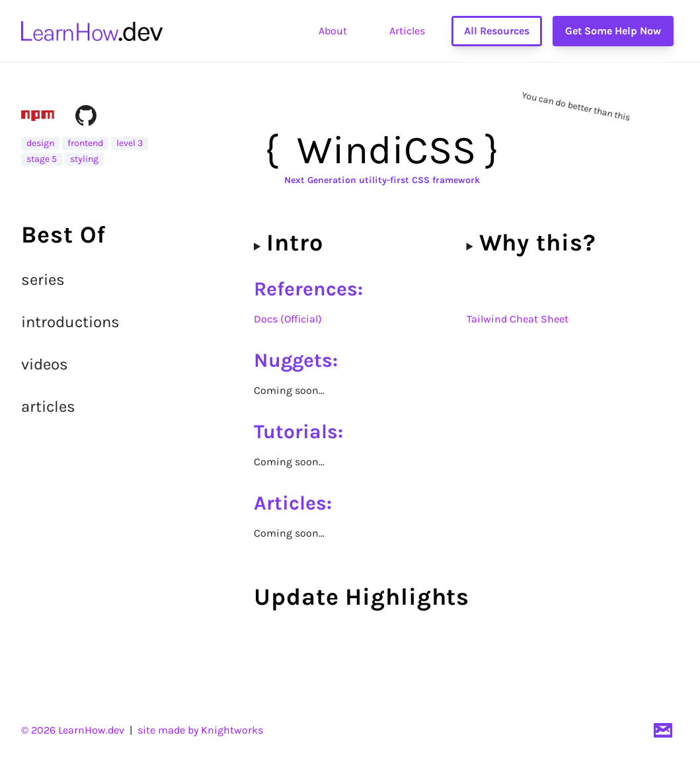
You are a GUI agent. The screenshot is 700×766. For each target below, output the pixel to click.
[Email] (663, 730)
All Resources (497, 31)
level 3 (130, 143)
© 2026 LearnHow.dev (73, 730)
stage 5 (42, 159)
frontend (85, 143)
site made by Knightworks (200, 730)
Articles (407, 31)
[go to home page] (92, 31)
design (40, 143)
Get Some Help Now (613, 31)
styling (84, 159)
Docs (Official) (288, 319)
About (333, 31)
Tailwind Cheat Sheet (518, 319)
